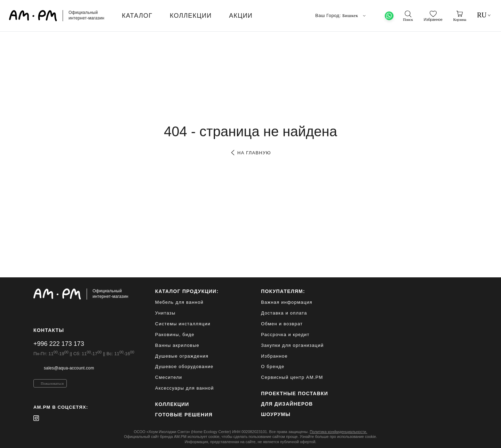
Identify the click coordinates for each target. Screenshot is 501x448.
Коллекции (172, 404)
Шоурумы (276, 414)
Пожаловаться (52, 383)
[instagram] (36, 418)
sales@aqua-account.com (69, 368)
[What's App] (389, 16)
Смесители (169, 377)
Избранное (274, 356)
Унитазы (165, 313)
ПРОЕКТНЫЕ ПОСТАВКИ (295, 393)
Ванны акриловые (177, 345)
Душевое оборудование (184, 366)
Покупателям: (283, 291)
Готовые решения (184, 415)
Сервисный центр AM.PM (292, 377)
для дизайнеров (287, 404)
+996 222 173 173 (59, 344)
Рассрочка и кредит (285, 335)
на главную (250, 153)
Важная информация (287, 302)
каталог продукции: (187, 291)
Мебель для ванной (179, 302)
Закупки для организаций (292, 345)
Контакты (49, 330)
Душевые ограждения (182, 356)
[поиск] (408, 16)
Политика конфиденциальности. (338, 432)
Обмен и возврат (282, 324)
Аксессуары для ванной (185, 388)
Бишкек (355, 16)
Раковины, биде (175, 335)
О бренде (273, 366)
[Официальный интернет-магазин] (84, 294)
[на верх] (461, 437)
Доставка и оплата (284, 313)
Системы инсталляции (183, 324)
